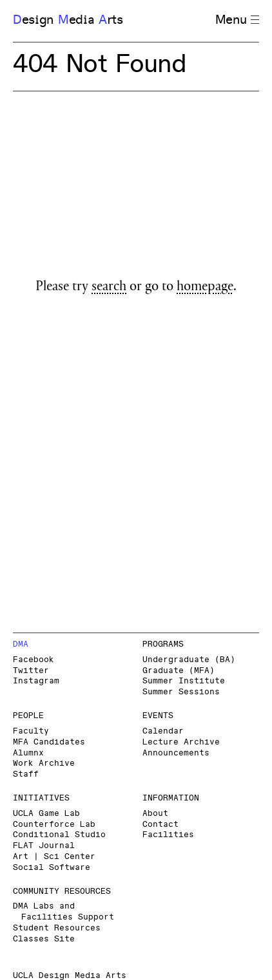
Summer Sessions (181, 692)
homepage (205, 288)
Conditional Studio (59, 835)
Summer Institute (184, 681)
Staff (26, 774)
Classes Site (44, 939)
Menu (237, 20)
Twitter (31, 671)
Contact (160, 825)
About (155, 814)
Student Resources (57, 928)
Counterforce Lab (54, 825)
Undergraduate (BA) (189, 660)
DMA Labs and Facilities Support (63, 912)
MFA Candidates (49, 742)
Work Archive (44, 763)
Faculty (31, 731)
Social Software (52, 868)
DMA (21, 644)
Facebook (34, 660)
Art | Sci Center (54, 857)
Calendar (163, 731)
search (109, 288)
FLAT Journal (44, 846)
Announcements (176, 753)
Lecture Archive (181, 742)
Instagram (36, 681)
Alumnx (28, 753)
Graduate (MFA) (179, 671)
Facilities (168, 835)
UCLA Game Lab (46, 814)
